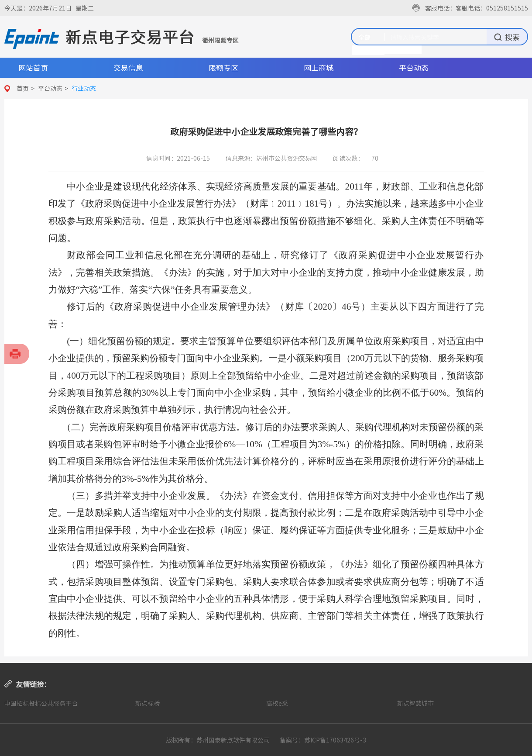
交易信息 (128, 67)
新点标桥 (148, 703)
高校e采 (277, 703)
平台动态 (414, 67)
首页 (23, 88)
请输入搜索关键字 (415, 37)
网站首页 (33, 67)
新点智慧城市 (415, 703)
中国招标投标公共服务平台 (41, 703)
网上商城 (319, 67)
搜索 (507, 37)
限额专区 (223, 67)
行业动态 (84, 88)
